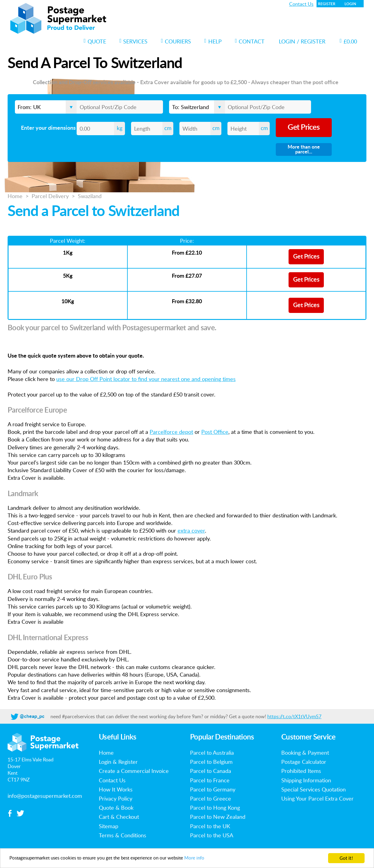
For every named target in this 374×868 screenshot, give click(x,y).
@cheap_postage (38, 716)
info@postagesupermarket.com (45, 796)
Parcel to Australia (212, 753)
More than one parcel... (304, 149)
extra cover (191, 530)
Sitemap (109, 826)
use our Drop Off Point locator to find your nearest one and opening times (146, 379)
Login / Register (302, 41)
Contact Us (301, 4)
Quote (95, 41)
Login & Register (118, 762)
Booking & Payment (305, 753)
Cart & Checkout (119, 817)
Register (327, 4)
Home (15, 196)
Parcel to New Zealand (218, 817)
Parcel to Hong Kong (215, 808)
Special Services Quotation (313, 789)
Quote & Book (116, 808)
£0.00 (348, 41)
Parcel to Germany (213, 789)
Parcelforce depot (171, 432)
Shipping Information (306, 780)
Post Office (215, 432)
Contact (250, 41)
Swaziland (90, 196)
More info (218, 860)
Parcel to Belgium (211, 762)
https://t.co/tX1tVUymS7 (294, 716)
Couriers (176, 41)
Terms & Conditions (123, 835)
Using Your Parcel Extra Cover (317, 798)
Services (134, 41)
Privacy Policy (116, 798)
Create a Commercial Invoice (134, 771)
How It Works (116, 789)
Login (350, 4)
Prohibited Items (301, 771)
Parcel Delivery (50, 196)
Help (213, 41)
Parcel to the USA (212, 835)
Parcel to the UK (210, 826)
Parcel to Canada (211, 771)
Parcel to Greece (211, 798)
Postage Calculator (304, 762)
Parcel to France (210, 780)
